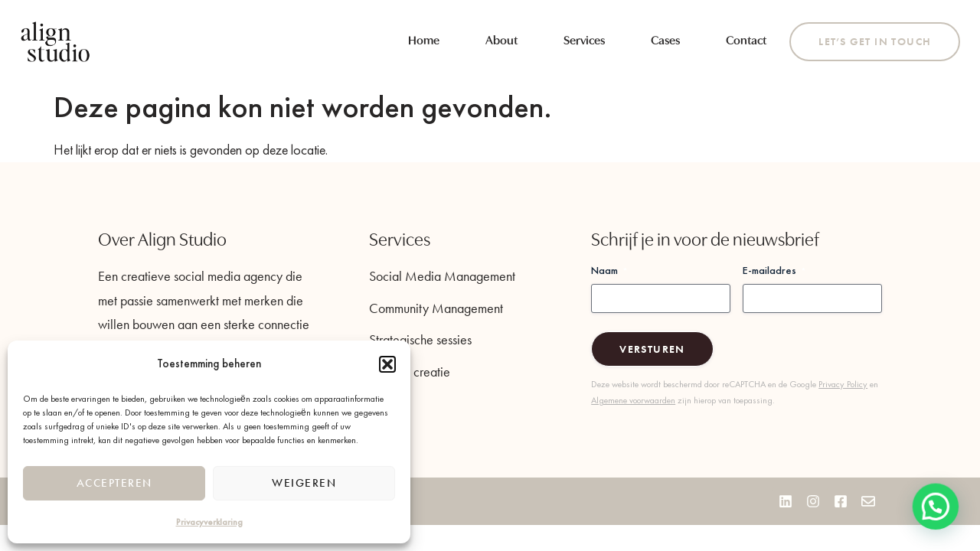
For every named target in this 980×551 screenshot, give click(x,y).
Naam (609, 271)
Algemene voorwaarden (633, 400)
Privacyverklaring (209, 522)
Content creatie (410, 372)
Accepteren (114, 483)
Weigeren (304, 483)
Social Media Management (442, 276)
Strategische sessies (420, 339)
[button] (387, 364)
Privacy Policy (843, 384)
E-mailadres (774, 271)
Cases (665, 41)
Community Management (436, 308)
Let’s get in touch (875, 41)
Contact (746, 41)
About (501, 41)
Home (424, 41)
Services (584, 41)
